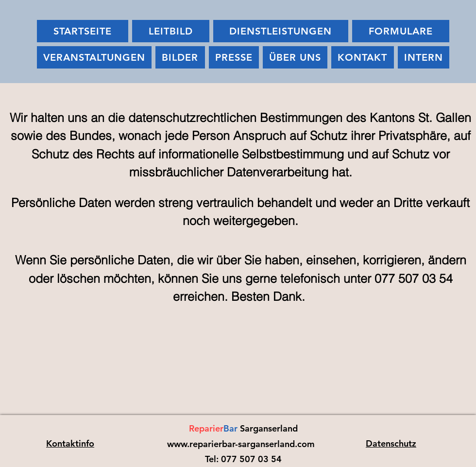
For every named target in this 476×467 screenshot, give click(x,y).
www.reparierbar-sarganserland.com (241, 444)
